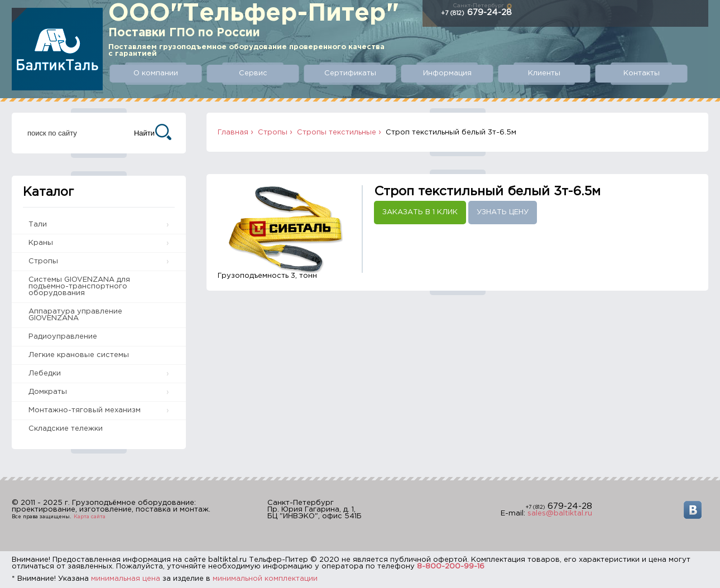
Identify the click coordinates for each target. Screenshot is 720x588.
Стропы (43, 261)
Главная (233, 132)
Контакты (642, 73)
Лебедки (45, 373)
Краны (41, 243)
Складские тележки (66, 429)
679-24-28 (476, 13)
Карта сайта (90, 517)
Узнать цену (503, 212)
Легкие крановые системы (79, 355)
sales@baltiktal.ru (560, 514)
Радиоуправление (63, 337)
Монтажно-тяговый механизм (85, 410)
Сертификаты (350, 73)
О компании (156, 73)
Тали (38, 225)
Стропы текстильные (337, 132)
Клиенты (544, 73)
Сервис (253, 73)
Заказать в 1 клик (420, 212)
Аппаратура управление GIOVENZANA (75, 315)
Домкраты (48, 392)
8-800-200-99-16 (451, 567)
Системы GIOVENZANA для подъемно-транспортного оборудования (79, 286)
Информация (447, 73)
